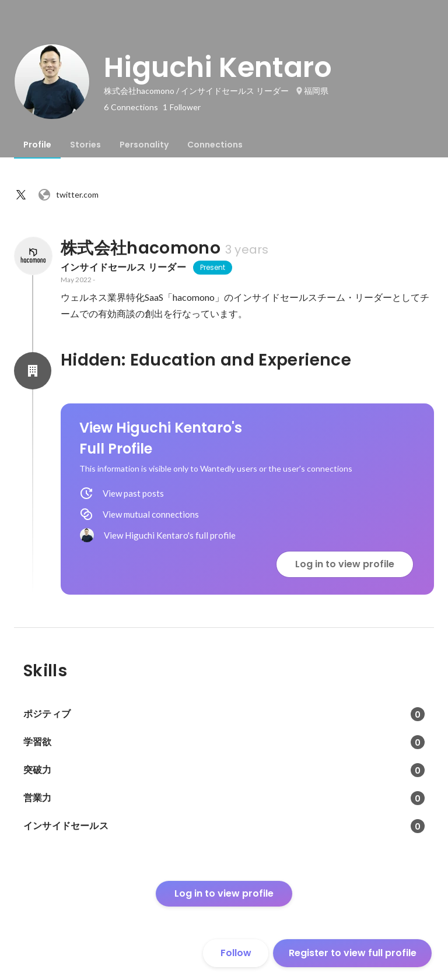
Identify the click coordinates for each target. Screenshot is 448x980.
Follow (236, 953)
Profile (37, 145)
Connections (215, 145)
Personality (144, 145)
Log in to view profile (345, 564)
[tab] (37, 145)
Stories (85, 145)
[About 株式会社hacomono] (33, 256)
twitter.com (68, 195)
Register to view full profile (353, 953)
